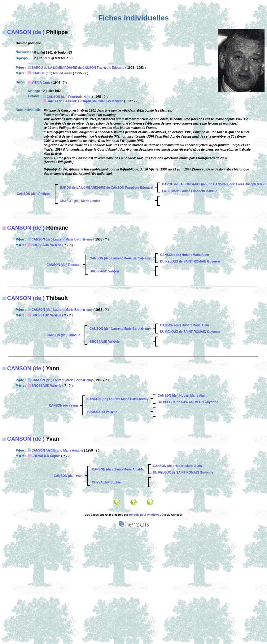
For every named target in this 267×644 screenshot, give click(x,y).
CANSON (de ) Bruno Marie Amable (57, 450)
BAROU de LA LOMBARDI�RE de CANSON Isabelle (85, 101)
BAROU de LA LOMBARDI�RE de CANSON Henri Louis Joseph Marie (213, 184)
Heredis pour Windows (144, 515)
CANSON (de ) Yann (63, 406)
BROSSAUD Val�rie (47, 245)
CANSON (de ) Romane (63, 265)
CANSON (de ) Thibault (63, 335)
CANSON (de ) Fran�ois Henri (69, 97)
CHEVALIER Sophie (46, 456)
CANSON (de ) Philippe (34, 194)
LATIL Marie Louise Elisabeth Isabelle (190, 191)
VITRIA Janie (41, 83)
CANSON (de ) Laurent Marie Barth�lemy (62, 239)
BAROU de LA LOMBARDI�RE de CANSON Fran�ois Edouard (78, 68)
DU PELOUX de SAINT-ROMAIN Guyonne (190, 261)
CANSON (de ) (26, 32)
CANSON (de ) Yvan (68, 476)
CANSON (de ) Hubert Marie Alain (185, 255)
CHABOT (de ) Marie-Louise (52, 73)
